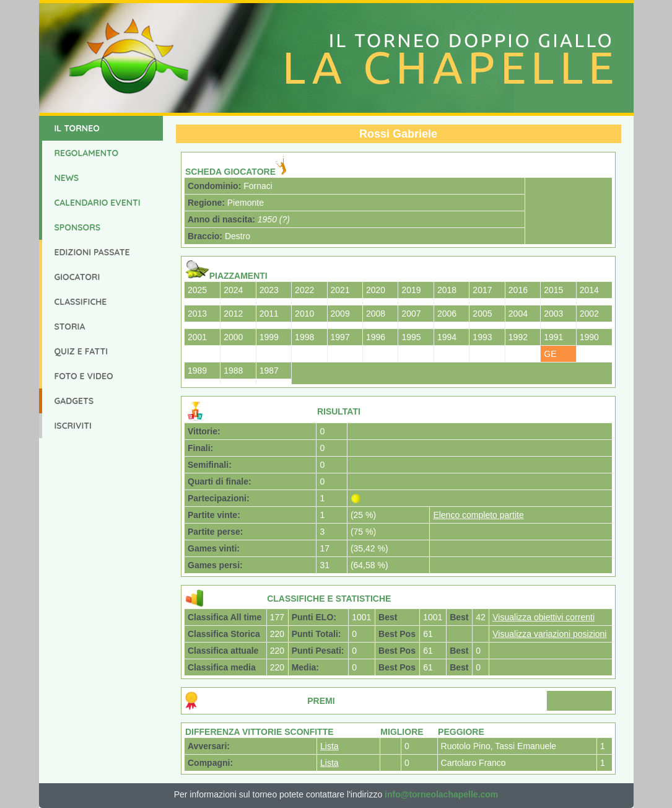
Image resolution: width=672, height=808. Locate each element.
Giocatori (77, 277)
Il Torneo (77, 128)
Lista (329, 746)
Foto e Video (84, 376)
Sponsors (78, 227)
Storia (70, 327)
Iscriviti (73, 426)
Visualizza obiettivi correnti (543, 617)
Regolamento (87, 153)
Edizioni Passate (92, 252)
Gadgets (74, 401)
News (67, 178)
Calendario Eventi (98, 203)
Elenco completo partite (478, 515)
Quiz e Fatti (81, 351)
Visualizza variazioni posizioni (549, 634)
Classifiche (81, 302)
